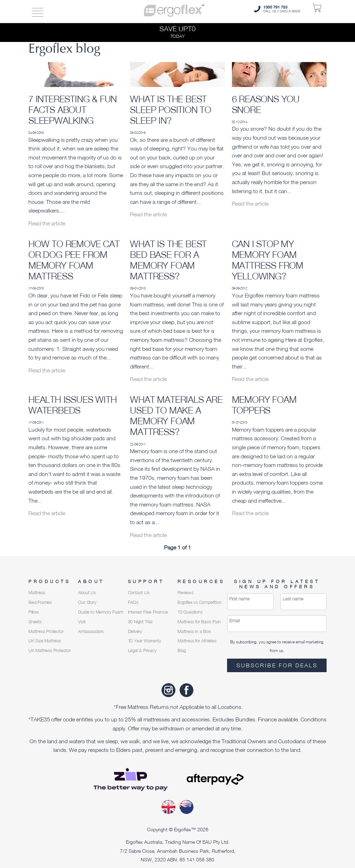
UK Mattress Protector (50, 650)
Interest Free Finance (148, 612)
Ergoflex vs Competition (199, 602)
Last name (293, 599)
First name (239, 599)
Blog (182, 650)
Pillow (34, 612)
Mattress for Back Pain (199, 622)
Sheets (35, 622)
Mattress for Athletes (197, 641)
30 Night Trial (140, 622)
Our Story (87, 602)
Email (234, 621)
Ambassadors (91, 631)
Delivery (135, 631)
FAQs (133, 602)
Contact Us (139, 593)
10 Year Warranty (145, 641)
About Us (87, 593)
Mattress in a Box (194, 631)
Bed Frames (40, 602)
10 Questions (190, 612)
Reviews (185, 593)
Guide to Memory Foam (101, 612)
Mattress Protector (46, 631)
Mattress (37, 593)
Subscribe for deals (277, 665)
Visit (82, 622)
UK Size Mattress (45, 641)
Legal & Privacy (142, 650)
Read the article (47, 223)
